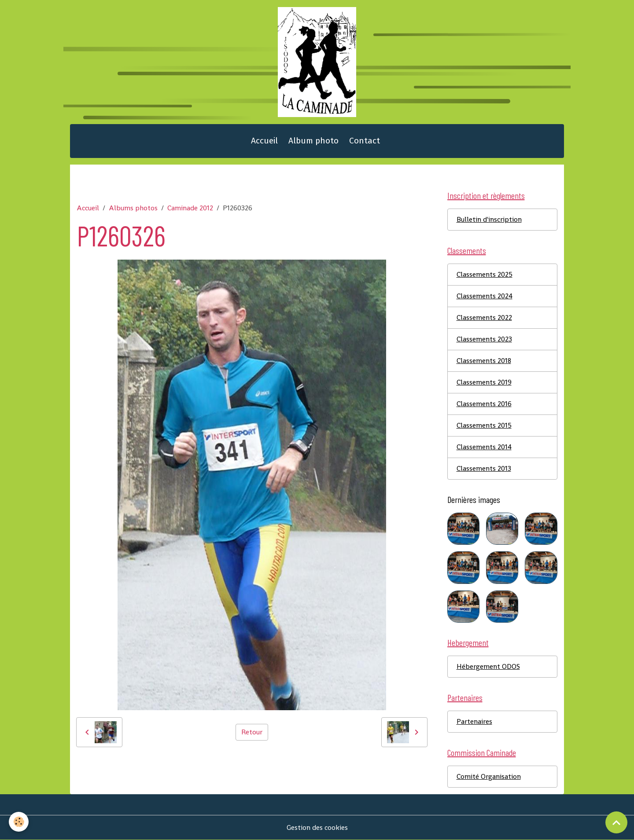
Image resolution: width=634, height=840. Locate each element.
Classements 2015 (484, 425)
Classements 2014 (484, 447)
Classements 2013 (484, 468)
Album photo (313, 141)
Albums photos (133, 208)
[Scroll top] (616, 822)
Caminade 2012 (190, 208)
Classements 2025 (485, 274)
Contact (365, 141)
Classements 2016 (484, 404)
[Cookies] (19, 822)
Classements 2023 (484, 339)
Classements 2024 (485, 296)
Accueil (264, 141)
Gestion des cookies (317, 827)
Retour (252, 732)
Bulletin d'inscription (489, 219)
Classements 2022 (484, 317)
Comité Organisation (489, 776)
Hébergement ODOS (488, 666)
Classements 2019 (484, 382)
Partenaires (474, 721)
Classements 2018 (484, 361)
